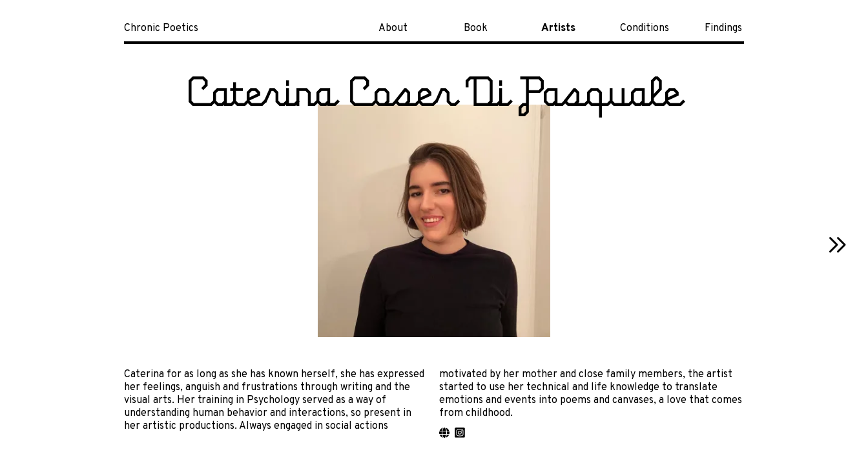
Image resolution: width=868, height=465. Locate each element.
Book (476, 28)
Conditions (645, 28)
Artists (558, 28)
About (393, 28)
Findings (723, 28)
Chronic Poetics (161, 28)
